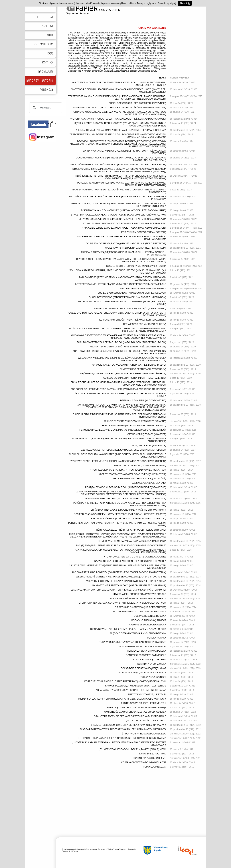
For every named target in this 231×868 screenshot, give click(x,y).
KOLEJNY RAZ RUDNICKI (153, 677)
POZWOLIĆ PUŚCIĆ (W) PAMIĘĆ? (149, 620)
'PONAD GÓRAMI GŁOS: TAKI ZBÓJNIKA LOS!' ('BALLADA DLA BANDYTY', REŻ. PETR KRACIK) (118, 165)
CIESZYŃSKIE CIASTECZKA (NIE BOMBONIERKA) (140, 607)
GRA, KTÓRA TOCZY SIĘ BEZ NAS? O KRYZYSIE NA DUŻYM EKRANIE (130, 716)
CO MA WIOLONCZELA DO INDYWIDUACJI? (144, 762)
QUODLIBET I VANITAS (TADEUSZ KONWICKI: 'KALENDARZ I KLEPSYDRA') (127, 297)
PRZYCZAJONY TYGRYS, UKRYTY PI (147, 694)
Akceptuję (185, 3)
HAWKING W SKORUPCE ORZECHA (147, 625)
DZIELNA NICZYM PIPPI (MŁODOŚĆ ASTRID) (143, 400)
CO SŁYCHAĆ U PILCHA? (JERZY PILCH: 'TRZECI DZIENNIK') (135, 378)
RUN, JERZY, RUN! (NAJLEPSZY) (149, 446)
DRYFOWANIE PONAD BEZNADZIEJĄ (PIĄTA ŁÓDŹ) (140, 479)
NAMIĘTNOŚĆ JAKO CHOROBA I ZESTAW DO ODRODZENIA (135, 712)
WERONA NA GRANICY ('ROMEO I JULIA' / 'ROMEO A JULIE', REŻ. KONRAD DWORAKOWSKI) (118, 119)
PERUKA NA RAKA (157, 638)
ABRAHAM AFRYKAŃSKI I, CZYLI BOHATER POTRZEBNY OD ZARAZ (131, 690)
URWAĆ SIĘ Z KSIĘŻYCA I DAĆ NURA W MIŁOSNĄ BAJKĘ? (136, 708)
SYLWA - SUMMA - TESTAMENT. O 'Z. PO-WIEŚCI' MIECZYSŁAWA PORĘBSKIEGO (124, 223)
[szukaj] (45, 108)
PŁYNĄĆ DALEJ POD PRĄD (152, 754)
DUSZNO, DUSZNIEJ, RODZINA (150, 616)
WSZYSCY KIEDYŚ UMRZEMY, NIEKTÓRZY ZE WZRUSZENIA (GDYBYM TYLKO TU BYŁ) (121, 577)
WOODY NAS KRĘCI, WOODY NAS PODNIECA (142, 673)
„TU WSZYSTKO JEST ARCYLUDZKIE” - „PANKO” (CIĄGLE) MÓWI (133, 749)
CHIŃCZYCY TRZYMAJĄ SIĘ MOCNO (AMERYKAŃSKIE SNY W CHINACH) (128, 510)
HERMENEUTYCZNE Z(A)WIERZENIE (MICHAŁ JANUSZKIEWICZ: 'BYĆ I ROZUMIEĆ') (123, 430)
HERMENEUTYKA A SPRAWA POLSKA (146, 651)
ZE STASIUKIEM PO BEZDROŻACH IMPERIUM (142, 647)
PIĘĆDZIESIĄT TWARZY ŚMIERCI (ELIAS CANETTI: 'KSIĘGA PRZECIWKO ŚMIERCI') (123, 374)
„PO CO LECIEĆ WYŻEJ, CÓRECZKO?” (146, 721)
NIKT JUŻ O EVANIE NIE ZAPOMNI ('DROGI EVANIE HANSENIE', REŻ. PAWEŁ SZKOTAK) (121, 130)
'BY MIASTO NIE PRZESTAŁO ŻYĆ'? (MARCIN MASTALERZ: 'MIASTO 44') (129, 585)
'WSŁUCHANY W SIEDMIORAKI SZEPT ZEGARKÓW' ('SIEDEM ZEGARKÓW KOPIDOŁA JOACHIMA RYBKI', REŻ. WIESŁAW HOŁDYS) (122, 359)
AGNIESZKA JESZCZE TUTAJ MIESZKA (146, 655)
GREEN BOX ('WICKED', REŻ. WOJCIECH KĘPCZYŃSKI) (137, 103)
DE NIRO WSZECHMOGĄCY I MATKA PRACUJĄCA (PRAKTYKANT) (132, 541)
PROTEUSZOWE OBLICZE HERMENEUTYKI (144, 703)
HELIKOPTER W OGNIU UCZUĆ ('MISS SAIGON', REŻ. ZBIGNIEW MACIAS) (128, 347)
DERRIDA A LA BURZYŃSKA (152, 664)
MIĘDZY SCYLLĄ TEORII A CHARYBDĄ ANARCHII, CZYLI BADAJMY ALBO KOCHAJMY (122, 699)
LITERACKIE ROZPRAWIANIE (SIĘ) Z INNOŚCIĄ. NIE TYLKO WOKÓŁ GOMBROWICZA (122, 738)
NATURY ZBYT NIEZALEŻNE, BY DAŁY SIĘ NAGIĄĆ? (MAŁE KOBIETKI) (130, 309)
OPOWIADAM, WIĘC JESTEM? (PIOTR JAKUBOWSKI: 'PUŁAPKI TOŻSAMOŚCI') (125, 499)
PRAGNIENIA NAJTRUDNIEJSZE (149, 758)
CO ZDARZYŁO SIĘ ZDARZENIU (150, 660)
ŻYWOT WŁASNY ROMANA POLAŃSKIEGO (144, 734)
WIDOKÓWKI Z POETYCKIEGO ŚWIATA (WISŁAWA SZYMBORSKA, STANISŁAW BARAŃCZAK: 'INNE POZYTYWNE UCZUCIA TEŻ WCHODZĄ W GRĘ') (118, 337)
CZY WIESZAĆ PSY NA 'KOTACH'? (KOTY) (145, 324)
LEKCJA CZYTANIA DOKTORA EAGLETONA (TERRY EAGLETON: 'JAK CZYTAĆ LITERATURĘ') (118, 590)
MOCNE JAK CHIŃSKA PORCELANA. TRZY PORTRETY (138, 599)
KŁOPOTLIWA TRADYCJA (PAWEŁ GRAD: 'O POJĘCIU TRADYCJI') (132, 474)
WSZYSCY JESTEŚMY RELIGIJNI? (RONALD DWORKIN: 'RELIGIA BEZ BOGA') (126, 581)
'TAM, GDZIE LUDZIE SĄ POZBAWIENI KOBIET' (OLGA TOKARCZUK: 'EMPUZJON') (124, 228)
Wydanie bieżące (78, 13)
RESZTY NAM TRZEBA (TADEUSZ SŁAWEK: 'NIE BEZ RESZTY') (134, 426)
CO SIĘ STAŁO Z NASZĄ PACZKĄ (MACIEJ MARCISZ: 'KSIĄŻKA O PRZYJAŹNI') (126, 243)
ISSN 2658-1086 (93, 10)
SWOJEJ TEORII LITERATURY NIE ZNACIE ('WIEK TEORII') (136, 266)
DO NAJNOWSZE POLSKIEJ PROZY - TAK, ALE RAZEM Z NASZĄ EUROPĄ (128, 629)
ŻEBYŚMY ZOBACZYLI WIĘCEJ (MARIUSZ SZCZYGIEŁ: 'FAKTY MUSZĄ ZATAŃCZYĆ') (122, 219)
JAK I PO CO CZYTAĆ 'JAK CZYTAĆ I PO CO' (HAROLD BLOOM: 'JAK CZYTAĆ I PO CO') (121, 342)
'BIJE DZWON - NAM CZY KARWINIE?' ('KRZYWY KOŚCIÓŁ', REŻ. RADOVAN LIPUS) (123, 210)
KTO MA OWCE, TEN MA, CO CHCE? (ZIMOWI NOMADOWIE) (135, 557)
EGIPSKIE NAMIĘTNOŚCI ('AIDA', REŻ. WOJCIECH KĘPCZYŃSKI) (133, 320)
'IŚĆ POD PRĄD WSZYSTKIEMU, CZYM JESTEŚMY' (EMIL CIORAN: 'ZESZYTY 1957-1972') (120, 514)
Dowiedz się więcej (167, 3)
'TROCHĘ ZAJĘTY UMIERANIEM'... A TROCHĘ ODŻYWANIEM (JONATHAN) (128, 470)
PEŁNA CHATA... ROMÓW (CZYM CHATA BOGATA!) (140, 466)
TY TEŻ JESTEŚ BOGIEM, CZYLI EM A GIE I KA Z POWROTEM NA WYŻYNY (128, 725)
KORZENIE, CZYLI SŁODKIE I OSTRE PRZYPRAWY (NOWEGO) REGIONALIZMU (125, 681)
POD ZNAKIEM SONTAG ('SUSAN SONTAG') (144, 232)
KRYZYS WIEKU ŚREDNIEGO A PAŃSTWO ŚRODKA (139, 594)
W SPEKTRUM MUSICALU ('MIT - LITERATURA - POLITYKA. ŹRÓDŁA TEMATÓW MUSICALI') (119, 108)
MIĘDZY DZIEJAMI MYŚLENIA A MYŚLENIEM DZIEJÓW (138, 633)
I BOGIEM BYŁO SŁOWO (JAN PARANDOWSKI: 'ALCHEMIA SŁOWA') (131, 293)
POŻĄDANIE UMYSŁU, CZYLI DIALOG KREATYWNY (140, 612)
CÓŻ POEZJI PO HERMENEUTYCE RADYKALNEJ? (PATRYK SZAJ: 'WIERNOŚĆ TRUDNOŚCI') (118, 389)
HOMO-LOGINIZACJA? (154, 767)
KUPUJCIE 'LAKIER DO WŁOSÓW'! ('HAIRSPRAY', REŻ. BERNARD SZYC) (129, 365)
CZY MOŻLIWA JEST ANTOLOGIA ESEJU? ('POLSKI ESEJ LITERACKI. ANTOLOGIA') (123, 450)
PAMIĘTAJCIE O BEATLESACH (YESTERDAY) (143, 369)
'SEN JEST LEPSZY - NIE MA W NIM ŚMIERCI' (143, 289)
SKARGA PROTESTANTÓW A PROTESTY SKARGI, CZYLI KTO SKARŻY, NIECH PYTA (123, 729)
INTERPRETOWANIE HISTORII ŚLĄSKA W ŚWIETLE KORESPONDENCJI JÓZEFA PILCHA (120, 284)
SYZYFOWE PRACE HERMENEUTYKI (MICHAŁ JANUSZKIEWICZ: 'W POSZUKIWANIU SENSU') (118, 461)
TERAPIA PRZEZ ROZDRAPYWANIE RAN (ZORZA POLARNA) (135, 421)
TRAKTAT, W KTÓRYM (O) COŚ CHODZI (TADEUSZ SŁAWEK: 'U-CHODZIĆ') (128, 519)
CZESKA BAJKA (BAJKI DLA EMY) (149, 483)
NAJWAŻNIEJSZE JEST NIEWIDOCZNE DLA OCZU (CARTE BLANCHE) (130, 561)
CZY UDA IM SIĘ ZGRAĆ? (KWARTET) (147, 434)
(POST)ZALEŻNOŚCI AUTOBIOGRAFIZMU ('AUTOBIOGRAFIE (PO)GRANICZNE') (125, 487)
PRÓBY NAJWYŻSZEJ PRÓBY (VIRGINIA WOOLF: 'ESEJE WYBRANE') (130, 530)
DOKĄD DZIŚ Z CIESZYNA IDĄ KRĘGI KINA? (143, 668)
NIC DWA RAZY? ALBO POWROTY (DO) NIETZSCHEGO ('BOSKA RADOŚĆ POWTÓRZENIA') (119, 572)
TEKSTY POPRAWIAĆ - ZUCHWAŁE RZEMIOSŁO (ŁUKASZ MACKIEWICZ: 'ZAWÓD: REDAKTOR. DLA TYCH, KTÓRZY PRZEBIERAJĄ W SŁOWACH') (117, 98)
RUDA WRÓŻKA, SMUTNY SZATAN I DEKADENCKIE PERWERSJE (132, 642)
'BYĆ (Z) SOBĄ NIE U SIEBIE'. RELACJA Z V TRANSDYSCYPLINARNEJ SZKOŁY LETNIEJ (121, 545)
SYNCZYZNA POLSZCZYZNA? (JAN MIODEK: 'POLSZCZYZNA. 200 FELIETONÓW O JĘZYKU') (118, 215)
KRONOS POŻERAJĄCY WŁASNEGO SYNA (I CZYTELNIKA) (136, 686)
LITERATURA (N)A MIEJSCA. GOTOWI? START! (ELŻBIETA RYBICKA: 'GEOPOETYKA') (122, 603)
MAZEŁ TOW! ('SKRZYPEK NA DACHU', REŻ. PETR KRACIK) (135, 248)
